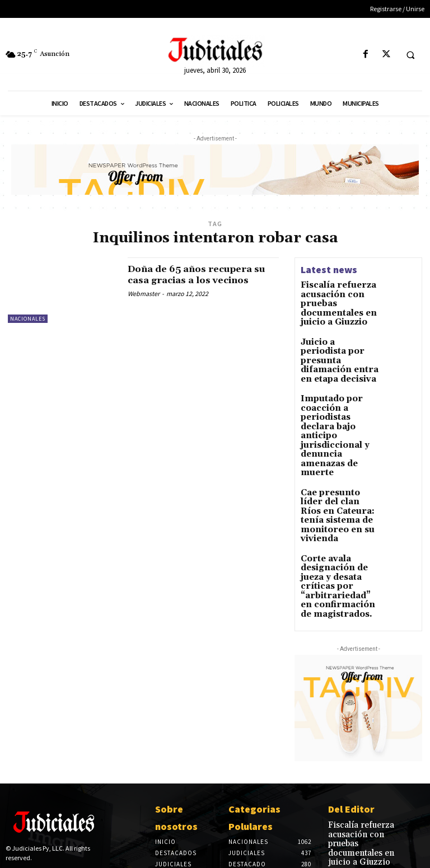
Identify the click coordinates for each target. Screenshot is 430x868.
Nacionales (28, 319)
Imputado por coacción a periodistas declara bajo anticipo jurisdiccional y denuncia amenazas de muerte (336, 398)
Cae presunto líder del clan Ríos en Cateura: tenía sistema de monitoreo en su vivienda (340, 454)
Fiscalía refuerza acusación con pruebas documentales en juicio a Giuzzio (364, 746)
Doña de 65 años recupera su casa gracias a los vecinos (203, 275)
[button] (410, 55)
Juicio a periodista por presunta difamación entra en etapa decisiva (336, 346)
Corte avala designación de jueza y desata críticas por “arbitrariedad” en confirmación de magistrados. (338, 506)
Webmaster (144, 294)
